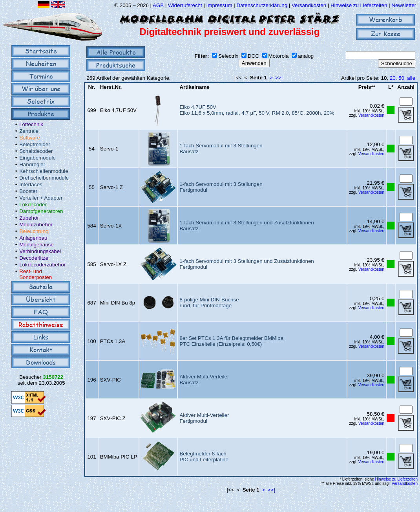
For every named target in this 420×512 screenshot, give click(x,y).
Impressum (219, 5)
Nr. (92, 87)
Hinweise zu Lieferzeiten (359, 5)
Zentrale (29, 131)
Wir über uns (41, 89)
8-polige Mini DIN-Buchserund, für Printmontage (209, 303)
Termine (41, 76)
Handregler (32, 164)
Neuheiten (41, 63)
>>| (279, 78)
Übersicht (41, 299)
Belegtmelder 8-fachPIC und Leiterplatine (204, 457)
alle (411, 78)
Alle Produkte (116, 52)
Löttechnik (31, 124)
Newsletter (404, 5)
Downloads (41, 362)
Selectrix (41, 101)
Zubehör (29, 218)
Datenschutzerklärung (262, 5)
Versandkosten (310, 5)
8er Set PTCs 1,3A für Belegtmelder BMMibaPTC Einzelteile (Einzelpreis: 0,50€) (231, 341)
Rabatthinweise (41, 324)
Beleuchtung (34, 231)
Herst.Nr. (111, 87)
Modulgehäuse (36, 245)
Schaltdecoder (36, 151)
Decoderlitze (34, 258)
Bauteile (41, 287)
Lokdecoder (33, 205)
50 (401, 78)
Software (30, 138)
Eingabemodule (37, 158)
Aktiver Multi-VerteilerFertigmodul (204, 418)
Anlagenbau (33, 238)
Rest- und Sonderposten (36, 274)
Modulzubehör (36, 225)
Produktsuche (116, 65)
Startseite (41, 51)
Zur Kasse (386, 34)
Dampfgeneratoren (41, 211)
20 (393, 78)
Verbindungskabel (40, 251)
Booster (28, 191)
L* (391, 87)
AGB (158, 5)
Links (41, 337)
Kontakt (41, 350)
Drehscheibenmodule (44, 178)
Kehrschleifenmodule (44, 171)
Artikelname (194, 87)
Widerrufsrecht (185, 5)
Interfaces (31, 184)
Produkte (41, 114)
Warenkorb (386, 19)
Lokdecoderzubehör (42, 265)
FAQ (41, 312)
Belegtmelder (35, 144)
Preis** (367, 87)
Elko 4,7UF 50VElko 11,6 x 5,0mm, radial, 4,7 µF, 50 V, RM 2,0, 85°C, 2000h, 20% (257, 110)
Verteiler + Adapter (41, 198)
